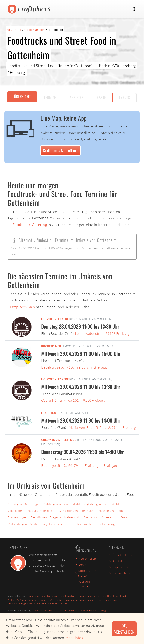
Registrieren (85, 559)
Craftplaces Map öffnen (60, 150)
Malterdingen (17, 524)
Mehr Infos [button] (74, 638)
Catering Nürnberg (44, 610)
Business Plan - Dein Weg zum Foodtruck (53, 596)
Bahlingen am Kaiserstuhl (62, 504)
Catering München (68, 610)
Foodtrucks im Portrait (92, 596)
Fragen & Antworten (51, 600)
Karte (101, 97)
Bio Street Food (117, 596)
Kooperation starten (85, 573)
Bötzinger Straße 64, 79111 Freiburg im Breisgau (79, 465)
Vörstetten (15, 511)
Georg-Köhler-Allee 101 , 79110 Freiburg (73, 400)
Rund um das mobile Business (51, 604)
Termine (50, 97)
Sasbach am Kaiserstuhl (101, 517)
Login (81, 565)
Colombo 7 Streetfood (59, 440)
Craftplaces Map (21, 307)
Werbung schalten (83, 584)
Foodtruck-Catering (30, 225)
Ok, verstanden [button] (124, 629)
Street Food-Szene (106, 600)
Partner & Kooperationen (22, 600)
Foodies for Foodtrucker (79, 600)
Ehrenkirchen (85, 524)
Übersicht (22, 97)
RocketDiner (51, 346)
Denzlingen (39, 517)
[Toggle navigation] (134, 9)
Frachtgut (50, 413)
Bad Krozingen (108, 524)
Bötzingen (15, 504)
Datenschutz (120, 573)
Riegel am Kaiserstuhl (65, 517)
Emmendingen (18, 517)
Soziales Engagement (20, 604)
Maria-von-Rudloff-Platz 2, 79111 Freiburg (102, 427)
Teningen (87, 511)
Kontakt (116, 561)
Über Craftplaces (123, 555)
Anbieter (76, 97)
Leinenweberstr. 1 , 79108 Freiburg (102, 333)
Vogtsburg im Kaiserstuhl (101, 504)
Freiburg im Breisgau (41, 511)
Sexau (124, 517)
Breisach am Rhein (110, 511)
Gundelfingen (68, 511)
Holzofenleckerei (55, 319)
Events (124, 97)
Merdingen (33, 504)
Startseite (14, 30)
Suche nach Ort (34, 30)
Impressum (118, 567)
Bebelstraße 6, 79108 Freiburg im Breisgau (75, 367)
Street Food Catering (93, 610)
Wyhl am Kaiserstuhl (57, 524)
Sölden (35, 524)
